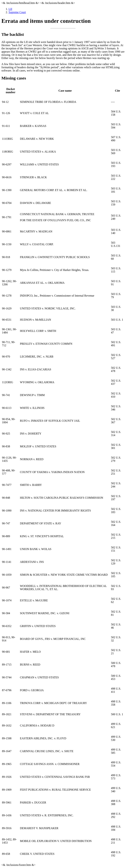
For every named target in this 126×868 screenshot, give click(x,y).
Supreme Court (17, 12)
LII (10, 9)
